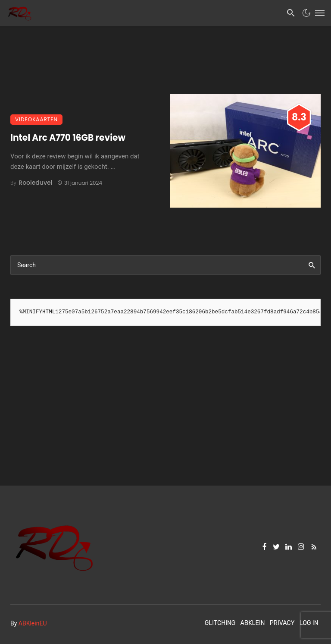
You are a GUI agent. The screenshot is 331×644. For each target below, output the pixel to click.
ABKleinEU (33, 623)
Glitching (220, 623)
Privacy (282, 623)
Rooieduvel (35, 183)
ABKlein (252, 623)
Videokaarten (36, 119)
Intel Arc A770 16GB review (68, 138)
